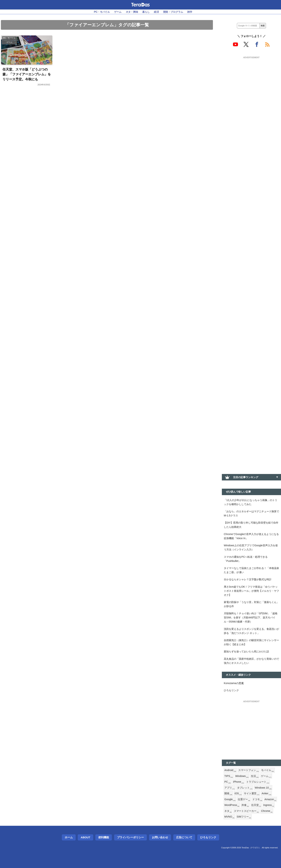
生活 (255, 776)
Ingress (269, 805)
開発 (228, 794)
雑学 (190, 12)
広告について (184, 837)
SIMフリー (244, 817)
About (85, 837)
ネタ (228, 811)
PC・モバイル (102, 12)
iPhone (239, 782)
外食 (245, 805)
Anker (266, 794)
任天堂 (256, 805)
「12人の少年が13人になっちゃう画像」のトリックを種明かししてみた (251, 502)
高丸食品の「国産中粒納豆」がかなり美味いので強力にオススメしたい (251, 661)
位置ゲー (244, 799)
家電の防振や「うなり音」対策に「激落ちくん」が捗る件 (251, 604)
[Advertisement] (251, 82)
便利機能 (104, 837)
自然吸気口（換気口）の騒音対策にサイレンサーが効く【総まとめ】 (251, 642)
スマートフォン (249, 770)
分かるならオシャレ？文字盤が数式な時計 (248, 579)
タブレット (245, 788)
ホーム (69, 837)
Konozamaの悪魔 (234, 683)
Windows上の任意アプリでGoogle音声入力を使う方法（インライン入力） (251, 547)
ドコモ (257, 799)
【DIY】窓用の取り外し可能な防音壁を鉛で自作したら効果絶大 (251, 525)
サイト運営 (252, 794)
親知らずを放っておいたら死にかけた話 (246, 651)
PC (228, 782)
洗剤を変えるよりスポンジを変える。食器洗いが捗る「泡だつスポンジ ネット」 (251, 631)
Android (230, 770)
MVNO (229, 817)
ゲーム (118, 12)
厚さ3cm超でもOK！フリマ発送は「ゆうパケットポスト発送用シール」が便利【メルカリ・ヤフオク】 (251, 591)
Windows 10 (263, 788)
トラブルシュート (258, 782)
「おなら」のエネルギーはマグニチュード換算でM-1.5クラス (251, 513)
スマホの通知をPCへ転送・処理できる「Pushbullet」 (246, 559)
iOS (238, 794)
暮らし (146, 12)
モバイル (268, 770)
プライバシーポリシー (130, 837)
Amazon (270, 799)
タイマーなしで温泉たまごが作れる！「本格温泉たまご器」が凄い (251, 570)
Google (230, 799)
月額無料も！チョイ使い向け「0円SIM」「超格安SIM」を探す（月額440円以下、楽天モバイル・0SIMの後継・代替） (251, 617)
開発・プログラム (173, 12)
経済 (156, 12)
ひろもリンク (231, 690)
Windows (242, 776)
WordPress (232, 805)
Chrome (267, 811)
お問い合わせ (160, 837)
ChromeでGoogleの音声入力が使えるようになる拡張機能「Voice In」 (251, 536)
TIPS (229, 776)
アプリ (230, 788)
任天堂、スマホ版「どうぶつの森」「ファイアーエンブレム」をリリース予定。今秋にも (27, 74)
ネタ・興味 (132, 12)
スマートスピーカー (246, 811)
